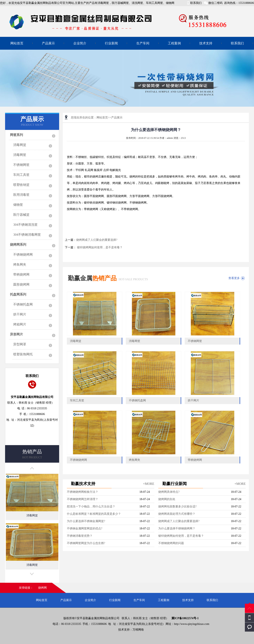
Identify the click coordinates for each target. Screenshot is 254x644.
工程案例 (174, 43)
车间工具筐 (21, 175)
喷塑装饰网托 (23, 354)
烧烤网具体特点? (169, 492)
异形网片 (16, 334)
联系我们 (196, 3)
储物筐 (18, 205)
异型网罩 (20, 344)
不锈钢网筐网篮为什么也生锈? (86, 543)
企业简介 (80, 43)
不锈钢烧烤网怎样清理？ (82, 499)
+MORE (149, 484)
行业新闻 (111, 43)
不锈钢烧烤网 (23, 255)
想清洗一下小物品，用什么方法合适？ (91, 507)
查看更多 (234, 278)
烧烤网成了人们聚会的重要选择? (97, 240)
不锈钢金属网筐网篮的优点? (85, 528)
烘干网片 (20, 314)
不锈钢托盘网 (23, 304)
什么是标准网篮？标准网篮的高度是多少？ (94, 514)
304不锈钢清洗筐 (25, 225)
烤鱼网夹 (20, 264)
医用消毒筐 (21, 195)
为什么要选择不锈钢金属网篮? (86, 521)
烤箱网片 (20, 324)
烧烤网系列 (18, 245)
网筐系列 (16, 135)
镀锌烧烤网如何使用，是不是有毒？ (99, 247)
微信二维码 (215, 3)
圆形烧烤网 (21, 284)
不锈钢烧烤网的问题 (171, 543)
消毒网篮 (20, 145)
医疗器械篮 (21, 215)
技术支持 (206, 43)
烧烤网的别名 (167, 499)
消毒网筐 (20, 155)
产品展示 (48, 43)
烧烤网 (42, 588)
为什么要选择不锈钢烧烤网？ (177, 528)
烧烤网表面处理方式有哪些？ (177, 514)
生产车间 (143, 43)
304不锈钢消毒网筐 (27, 235)
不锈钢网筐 (21, 165)
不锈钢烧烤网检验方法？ (82, 492)
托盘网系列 (18, 294)
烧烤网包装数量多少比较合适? (177, 507)
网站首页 (17, 43)
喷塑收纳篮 (21, 185)
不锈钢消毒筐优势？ (80, 536)
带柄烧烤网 (21, 274)
